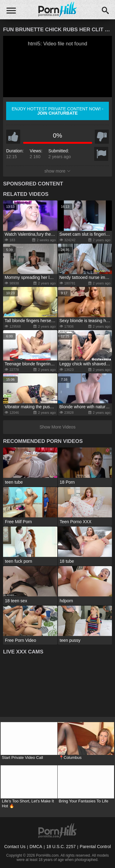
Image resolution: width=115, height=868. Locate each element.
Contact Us (15, 847)
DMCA (36, 847)
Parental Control (95, 847)
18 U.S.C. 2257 (61, 847)
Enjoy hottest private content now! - (57, 111)
